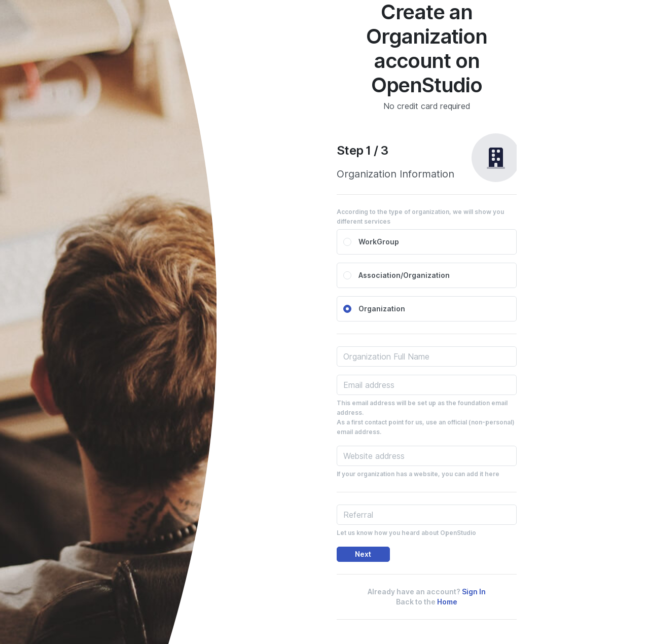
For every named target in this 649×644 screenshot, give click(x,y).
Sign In (474, 592)
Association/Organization (404, 275)
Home (447, 602)
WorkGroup (379, 242)
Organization (382, 309)
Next (363, 554)
